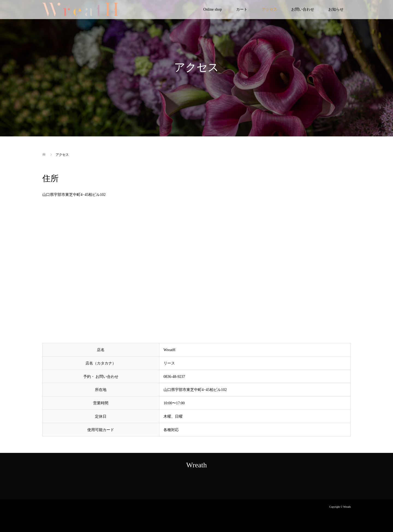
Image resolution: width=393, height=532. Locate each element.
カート (242, 9)
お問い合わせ (303, 9)
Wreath (196, 465)
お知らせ (336, 9)
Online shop (213, 9)
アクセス (269, 9)
